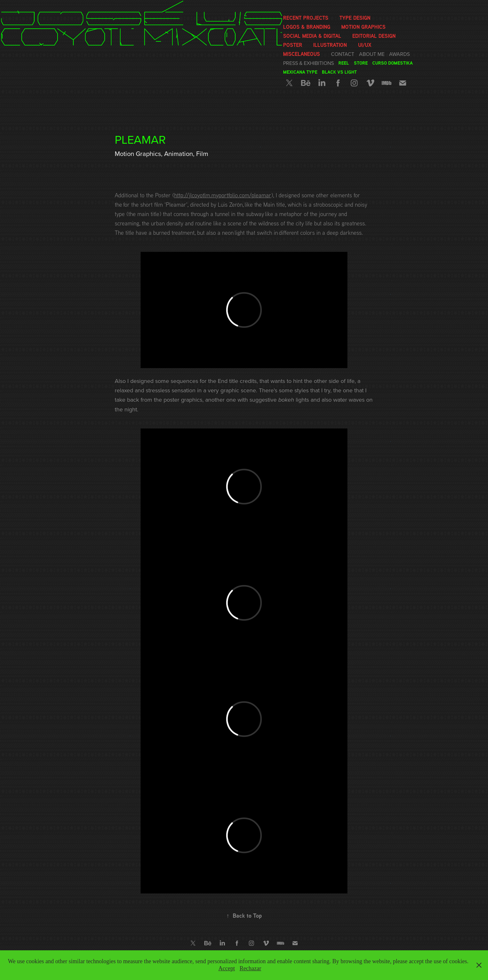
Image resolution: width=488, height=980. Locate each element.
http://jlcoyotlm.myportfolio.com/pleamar (223, 195)
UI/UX (365, 45)
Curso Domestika (393, 63)
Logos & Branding (307, 27)
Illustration (330, 45)
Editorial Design (374, 36)
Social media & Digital (312, 36)
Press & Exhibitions (308, 63)
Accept (227, 968)
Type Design (355, 18)
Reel (344, 63)
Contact (343, 54)
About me (372, 54)
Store (361, 63)
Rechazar (250, 968)
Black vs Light (339, 72)
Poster (293, 45)
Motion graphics (363, 27)
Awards (399, 54)
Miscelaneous (302, 54)
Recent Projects (306, 18)
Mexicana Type (300, 72)
